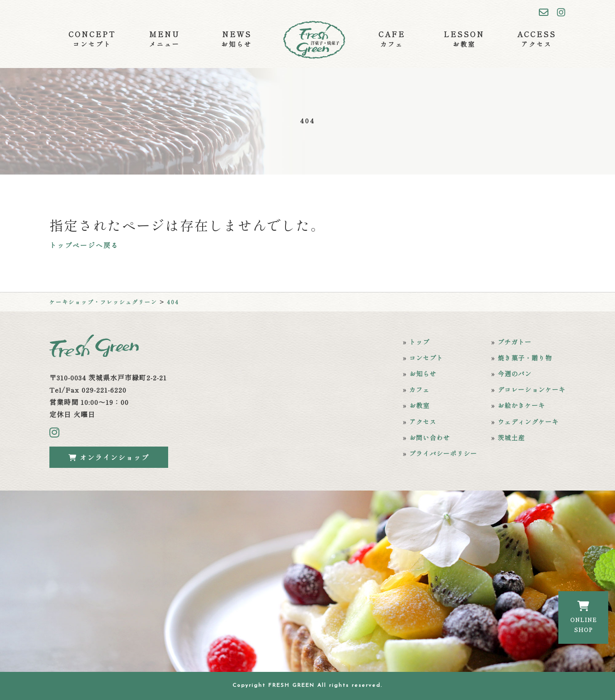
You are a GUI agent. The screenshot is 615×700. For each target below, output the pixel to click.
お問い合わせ (430, 437)
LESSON (464, 39)
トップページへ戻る (84, 245)
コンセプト (426, 358)
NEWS (237, 39)
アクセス (423, 422)
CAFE (392, 39)
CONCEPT (92, 39)
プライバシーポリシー (443, 453)
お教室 (419, 405)
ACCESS (537, 39)
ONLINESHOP (584, 617)
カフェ (419, 389)
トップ (419, 342)
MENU (165, 39)
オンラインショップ (109, 457)
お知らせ (423, 374)
